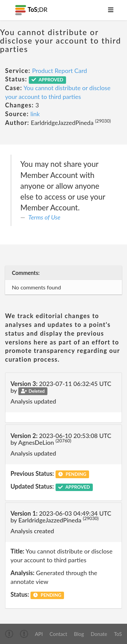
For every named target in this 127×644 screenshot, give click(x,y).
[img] (9, 634)
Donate (99, 634)
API (39, 634)
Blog (79, 634)
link (35, 114)
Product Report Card (60, 71)
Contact (58, 634)
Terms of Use (45, 217)
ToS (118, 634)
